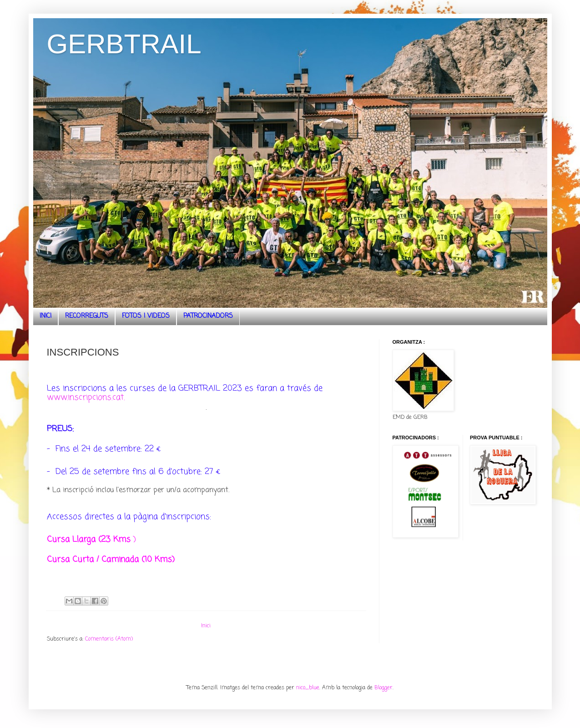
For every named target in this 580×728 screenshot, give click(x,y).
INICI (45, 316)
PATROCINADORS (208, 316)
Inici (206, 626)
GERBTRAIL (124, 44)
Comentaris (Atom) (109, 639)
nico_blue (308, 688)
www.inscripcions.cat (85, 397)
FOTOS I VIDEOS (146, 316)
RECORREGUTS (87, 316)
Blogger (383, 688)
